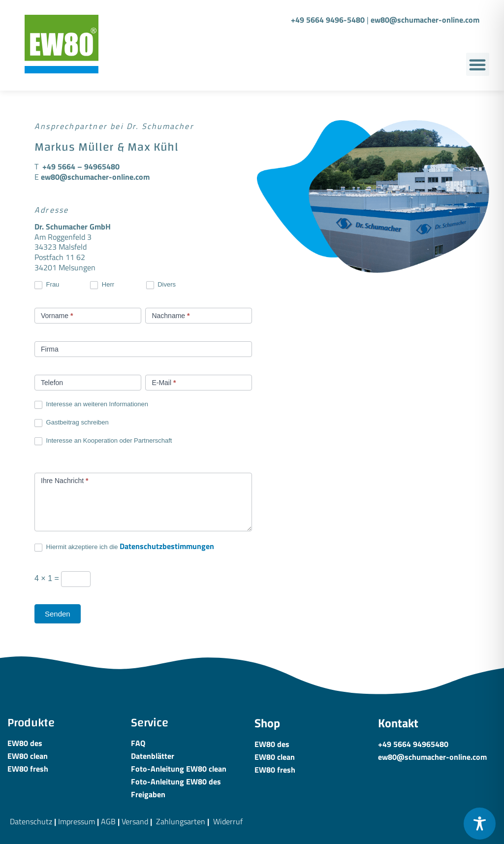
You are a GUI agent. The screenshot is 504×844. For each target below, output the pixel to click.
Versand (135, 821)
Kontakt (398, 723)
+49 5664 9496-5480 (328, 20)
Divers (161, 285)
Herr (102, 285)
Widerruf (228, 821)
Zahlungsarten (181, 821)
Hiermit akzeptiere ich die (124, 546)
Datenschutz (31, 821)
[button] (478, 64)
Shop (267, 723)
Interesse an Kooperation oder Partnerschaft (103, 441)
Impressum (77, 821)
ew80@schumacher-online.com (425, 20)
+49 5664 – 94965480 (81, 166)
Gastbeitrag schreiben (72, 423)
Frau (47, 285)
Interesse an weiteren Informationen (91, 405)
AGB (108, 821)
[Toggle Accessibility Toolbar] (480, 824)
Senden (58, 614)
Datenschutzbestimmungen (167, 546)
